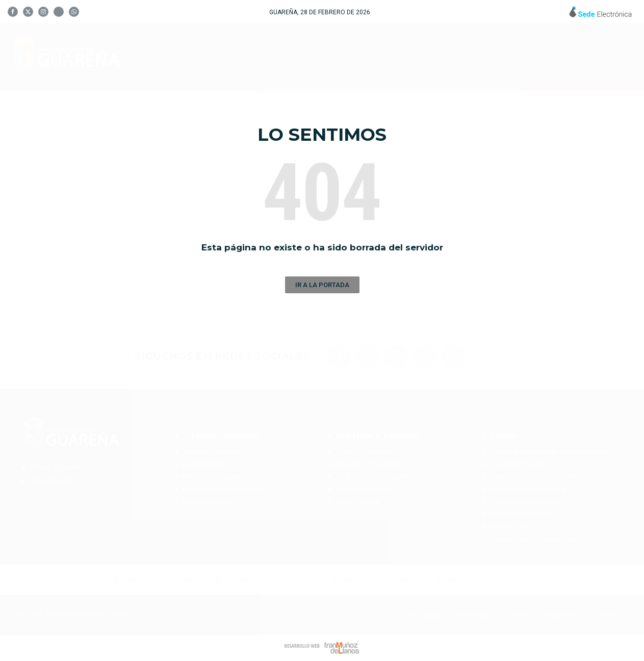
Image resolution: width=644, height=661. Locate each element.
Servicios (485, 56)
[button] (322, 285)
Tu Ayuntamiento (277, 56)
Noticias (550, 56)
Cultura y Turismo (393, 56)
